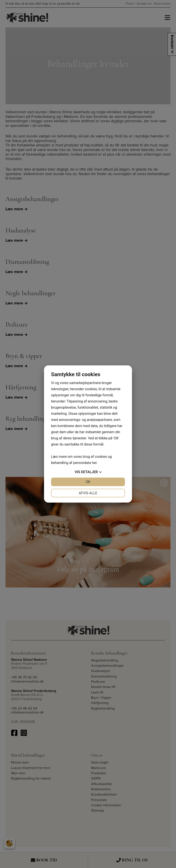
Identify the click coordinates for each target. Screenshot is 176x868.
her (94, 463)
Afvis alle (88, 493)
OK (88, 482)
